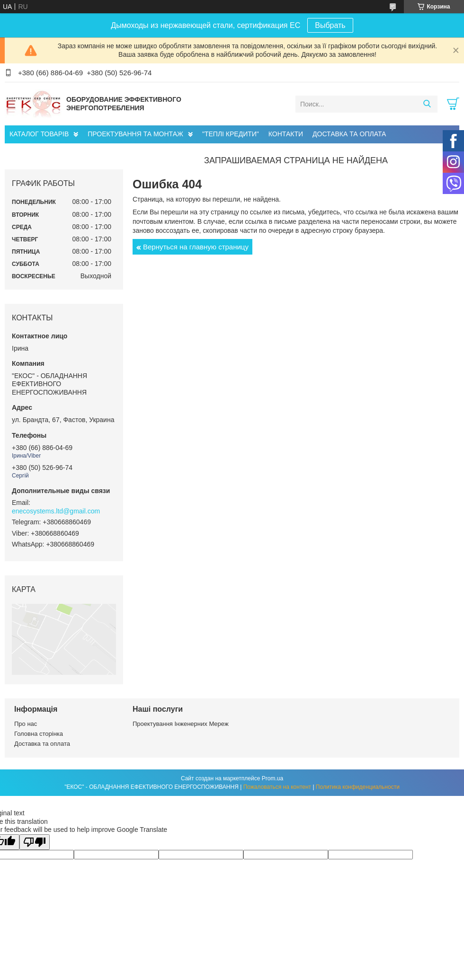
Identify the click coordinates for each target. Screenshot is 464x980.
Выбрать (330, 25)
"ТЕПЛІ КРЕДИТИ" (231, 134)
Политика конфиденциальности (358, 787)
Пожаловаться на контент (277, 787)
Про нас (26, 724)
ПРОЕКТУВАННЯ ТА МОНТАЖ (135, 134)
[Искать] (427, 104)
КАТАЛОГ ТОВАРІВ (39, 134)
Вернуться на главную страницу (196, 247)
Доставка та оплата (42, 744)
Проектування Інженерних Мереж (181, 724)
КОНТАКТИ (286, 134)
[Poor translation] (35, 842)
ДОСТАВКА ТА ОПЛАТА (349, 134)
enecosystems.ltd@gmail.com (56, 511)
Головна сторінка (39, 734)
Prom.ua (272, 778)
